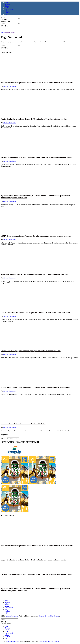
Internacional (9, 9)
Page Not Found (10, 32)
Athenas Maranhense (10, 86)
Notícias (7, 4)
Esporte (7, 8)
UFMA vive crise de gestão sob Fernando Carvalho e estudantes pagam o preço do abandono (36, 236)
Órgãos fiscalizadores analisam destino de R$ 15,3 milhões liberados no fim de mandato (34, 119)
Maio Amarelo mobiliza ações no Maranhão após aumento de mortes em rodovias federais (35, 274)
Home (3, 32)
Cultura (7, 6)
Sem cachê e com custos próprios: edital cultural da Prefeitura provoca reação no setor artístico (37, 83)
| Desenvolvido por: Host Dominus (49, 616)
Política (7, 11)
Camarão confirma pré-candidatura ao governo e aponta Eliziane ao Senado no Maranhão (35, 313)
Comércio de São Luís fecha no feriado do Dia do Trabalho (23, 424)
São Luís (7, 13)
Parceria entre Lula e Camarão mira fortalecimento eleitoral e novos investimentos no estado (36, 157)
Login (6, 14)
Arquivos (4, 438)
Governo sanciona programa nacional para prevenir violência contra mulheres (31, 351)
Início (6, 2)
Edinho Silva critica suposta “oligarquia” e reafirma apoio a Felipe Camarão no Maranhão (35, 387)
